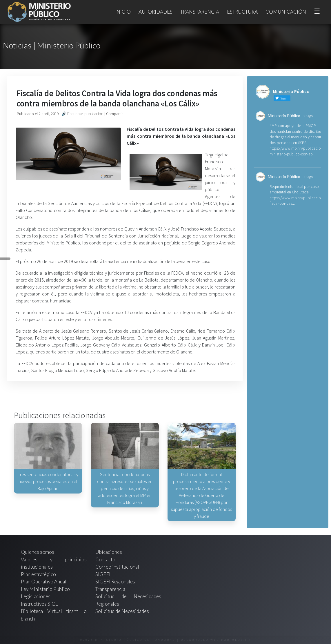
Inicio (123, 12)
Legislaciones (36, 596)
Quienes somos (38, 552)
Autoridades (156, 12)
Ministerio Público (284, 116)
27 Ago (308, 116)
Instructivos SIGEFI (42, 604)
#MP (273, 126)
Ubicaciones (109, 552)
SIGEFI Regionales (115, 582)
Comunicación (286, 12)
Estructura (242, 12)
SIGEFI (103, 574)
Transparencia (200, 12)
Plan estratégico (39, 574)
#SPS (302, 143)
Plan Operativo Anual (44, 582)
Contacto (105, 559)
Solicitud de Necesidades (122, 611)
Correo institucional (117, 567)
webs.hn (242, 640)
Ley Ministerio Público (45, 589)
